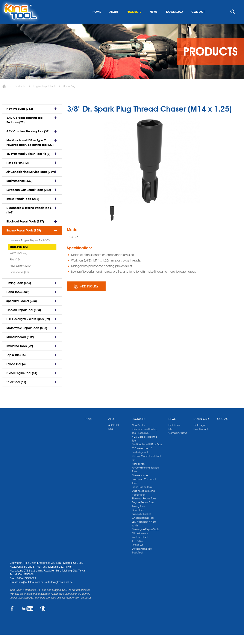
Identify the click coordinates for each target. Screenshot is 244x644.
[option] (112, 223)
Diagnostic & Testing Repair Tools (143, 502)
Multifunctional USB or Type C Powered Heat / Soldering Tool (147, 457)
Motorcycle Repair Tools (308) (27, 337)
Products (20, 95)
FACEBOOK (12, 618)
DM (170, 438)
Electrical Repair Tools (144, 508)
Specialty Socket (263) (22, 310)
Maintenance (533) (19, 190)
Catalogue (200, 434)
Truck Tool (137, 562)
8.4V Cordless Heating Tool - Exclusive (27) (26, 129)
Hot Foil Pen (138, 473)
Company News (178, 442)
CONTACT (198, 21)
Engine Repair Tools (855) (24, 240)
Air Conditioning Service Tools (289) (31, 181)
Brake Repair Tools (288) (23, 208)
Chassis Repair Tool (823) (24, 319)
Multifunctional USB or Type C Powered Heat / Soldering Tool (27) (30, 152)
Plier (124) (16, 269)
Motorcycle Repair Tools (145, 539)
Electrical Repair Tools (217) (25, 231)
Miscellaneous (140, 542)
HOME (97, 21)
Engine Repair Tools (45, 95)
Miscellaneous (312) (20, 346)
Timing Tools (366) (19, 292)
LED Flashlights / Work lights (144, 533)
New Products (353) (20, 118)
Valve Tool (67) (18, 262)
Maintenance (140, 485)
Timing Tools (139, 515)
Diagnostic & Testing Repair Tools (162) (29, 219)
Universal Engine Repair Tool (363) (30, 249)
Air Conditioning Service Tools (145, 479)
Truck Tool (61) (16, 391)
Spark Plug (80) (19, 256)
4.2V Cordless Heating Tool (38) (28, 141)
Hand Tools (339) (18, 301)
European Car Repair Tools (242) (29, 199)
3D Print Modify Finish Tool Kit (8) (28, 163)
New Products (140, 434)
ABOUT (114, 21)
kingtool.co (228, 5)
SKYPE (43, 618)
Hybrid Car (138, 554)
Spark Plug (70, 95)
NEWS (154, 21)
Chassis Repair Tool (143, 527)
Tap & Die (137, 550)
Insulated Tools (140, 546)
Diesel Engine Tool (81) (22, 382)
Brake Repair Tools (142, 496)
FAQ (111, 438)
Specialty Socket (141, 523)
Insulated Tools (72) (20, 355)
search (233, 21)
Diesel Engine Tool (142, 558)
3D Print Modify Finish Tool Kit (146, 467)
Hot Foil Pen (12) (17, 172)
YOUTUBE (28, 618)
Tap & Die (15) (16, 364)
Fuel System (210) (20, 275)
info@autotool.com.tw (31, 591)
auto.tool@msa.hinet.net (59, 591)
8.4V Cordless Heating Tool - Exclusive (145, 440)
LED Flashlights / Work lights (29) (28, 328)
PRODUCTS (134, 21)
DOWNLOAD (174, 21)
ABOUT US (114, 434)
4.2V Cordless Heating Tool (145, 448)
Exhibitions (174, 434)
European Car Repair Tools (144, 490)
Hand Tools (138, 519)
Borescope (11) (19, 281)
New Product (201, 438)
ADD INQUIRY (89, 296)
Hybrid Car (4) (16, 373)
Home (4, 95)
